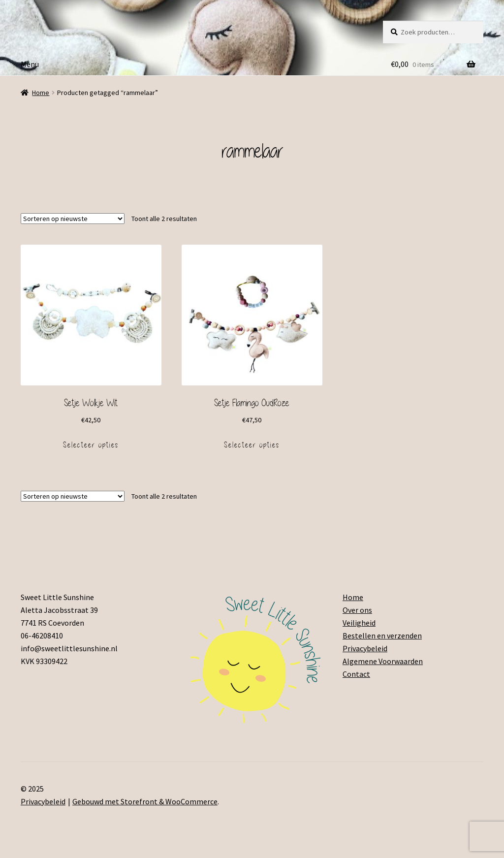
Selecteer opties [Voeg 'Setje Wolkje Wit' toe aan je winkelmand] (91, 445)
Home (41, 93)
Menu (30, 64)
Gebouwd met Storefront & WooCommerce (145, 801)
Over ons (357, 610)
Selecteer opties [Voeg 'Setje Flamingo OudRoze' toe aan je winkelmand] (252, 445)
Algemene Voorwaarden (383, 661)
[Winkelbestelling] (73, 219)
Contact (356, 674)
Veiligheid (359, 623)
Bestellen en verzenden (382, 636)
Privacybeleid (365, 648)
